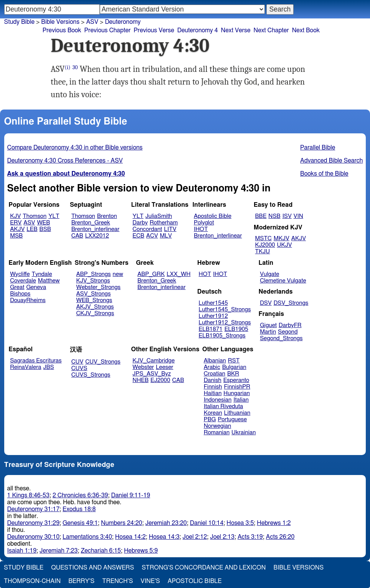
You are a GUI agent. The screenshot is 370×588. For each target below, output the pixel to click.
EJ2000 (160, 380)
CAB (77, 236)
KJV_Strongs (93, 281)
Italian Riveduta (223, 406)
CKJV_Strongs (95, 313)
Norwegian (217, 426)
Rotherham (164, 223)
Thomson (35, 216)
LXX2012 (97, 236)
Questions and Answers (92, 568)
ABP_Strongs (93, 274)
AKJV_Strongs (95, 307)
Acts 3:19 (250, 537)
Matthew (49, 281)
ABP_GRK (151, 274)
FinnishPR (237, 387)
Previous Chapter (108, 30)
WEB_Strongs (94, 300)
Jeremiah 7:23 (59, 551)
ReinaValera (26, 367)
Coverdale (23, 281)
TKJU (263, 252)
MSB (16, 236)
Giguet (268, 325)
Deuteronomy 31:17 (34, 509)
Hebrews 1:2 (274, 523)
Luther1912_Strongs (225, 323)
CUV (78, 362)
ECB (138, 236)
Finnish (213, 387)
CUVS (79, 368)
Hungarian (237, 393)
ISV (287, 216)
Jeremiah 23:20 (166, 523)
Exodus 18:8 (79, 509)
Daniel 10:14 (207, 523)
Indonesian (218, 400)
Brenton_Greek (91, 223)
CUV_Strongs (103, 362)
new (118, 274)
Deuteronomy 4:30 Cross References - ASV (65, 161)
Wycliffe (20, 274)
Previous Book (62, 30)
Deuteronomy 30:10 (34, 537)
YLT (54, 216)
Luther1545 (213, 303)
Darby (140, 223)
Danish (213, 380)
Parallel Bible (318, 148)
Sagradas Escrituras (36, 361)
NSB (274, 216)
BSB (45, 229)
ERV (16, 223)
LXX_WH (178, 274)
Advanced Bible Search (331, 161)
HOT (205, 274)
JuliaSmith (159, 216)
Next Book (306, 30)
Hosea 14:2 (130, 537)
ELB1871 (211, 329)
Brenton (107, 216)
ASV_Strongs (93, 294)
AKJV (17, 229)
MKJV (282, 238)
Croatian (215, 374)
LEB (32, 229)
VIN (298, 216)
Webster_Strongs (98, 287)
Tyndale (42, 274)
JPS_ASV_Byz (152, 374)
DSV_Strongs (291, 303)
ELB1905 (236, 329)
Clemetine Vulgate (283, 281)
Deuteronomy (123, 22)
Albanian (215, 361)
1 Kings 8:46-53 (28, 495)
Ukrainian (244, 433)
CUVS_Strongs (91, 375)
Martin (268, 332)
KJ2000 (265, 245)
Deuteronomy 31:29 (34, 523)
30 (75, 67)
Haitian (213, 393)
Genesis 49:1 (80, 523)
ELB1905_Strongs (222, 336)
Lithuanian (237, 413)
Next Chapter (271, 30)
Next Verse (236, 30)
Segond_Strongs (281, 338)
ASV (29, 223)
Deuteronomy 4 (198, 30)
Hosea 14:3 (164, 537)
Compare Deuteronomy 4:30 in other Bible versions (75, 148)
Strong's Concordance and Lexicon (204, 568)
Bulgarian (234, 367)
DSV (266, 303)
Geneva (36, 287)
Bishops (20, 294)
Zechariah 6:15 (101, 551)
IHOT (201, 229)
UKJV (285, 245)
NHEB (140, 380)
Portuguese (232, 419)
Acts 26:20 (280, 537)
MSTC (263, 238)
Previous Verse (154, 30)
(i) (68, 67)
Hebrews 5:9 (141, 551)
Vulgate (269, 274)
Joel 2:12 (195, 537)
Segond (288, 332)
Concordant (147, 229)
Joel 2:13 (222, 537)
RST (234, 361)
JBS (48, 367)
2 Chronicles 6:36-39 (80, 495)
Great (17, 287)
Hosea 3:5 (240, 523)
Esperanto (236, 380)
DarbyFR (290, 325)
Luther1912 (213, 316)
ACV (152, 236)
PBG (210, 419)
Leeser (164, 367)
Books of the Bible (324, 174)
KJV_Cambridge (154, 361)
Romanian (217, 433)
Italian (241, 400)
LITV (170, 229)
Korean (213, 413)
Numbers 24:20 (122, 523)
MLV (166, 236)
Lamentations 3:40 (87, 537)
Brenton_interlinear (95, 229)
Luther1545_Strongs (225, 310)
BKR (233, 374)
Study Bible (19, 22)
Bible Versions (60, 22)
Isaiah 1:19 (22, 551)
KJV (15, 216)
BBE (261, 216)
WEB (43, 223)
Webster (143, 367)
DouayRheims (28, 300)
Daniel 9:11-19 (130, 495)
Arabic (212, 367)
